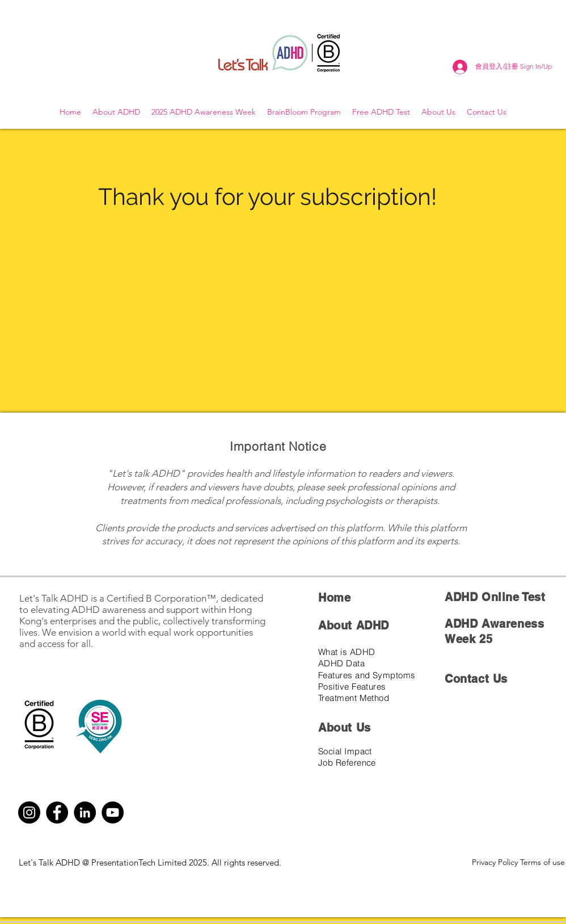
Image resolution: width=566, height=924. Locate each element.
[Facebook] (57, 812)
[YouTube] (113, 812)
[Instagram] (29, 812)
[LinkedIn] (85, 812)
